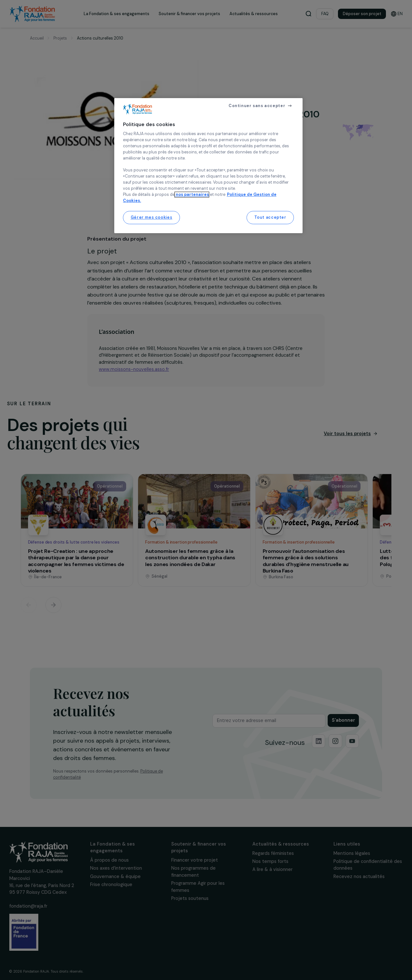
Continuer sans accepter (257, 106)
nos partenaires (192, 195)
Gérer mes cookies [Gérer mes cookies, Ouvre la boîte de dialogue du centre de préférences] (152, 217)
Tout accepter (270, 217)
